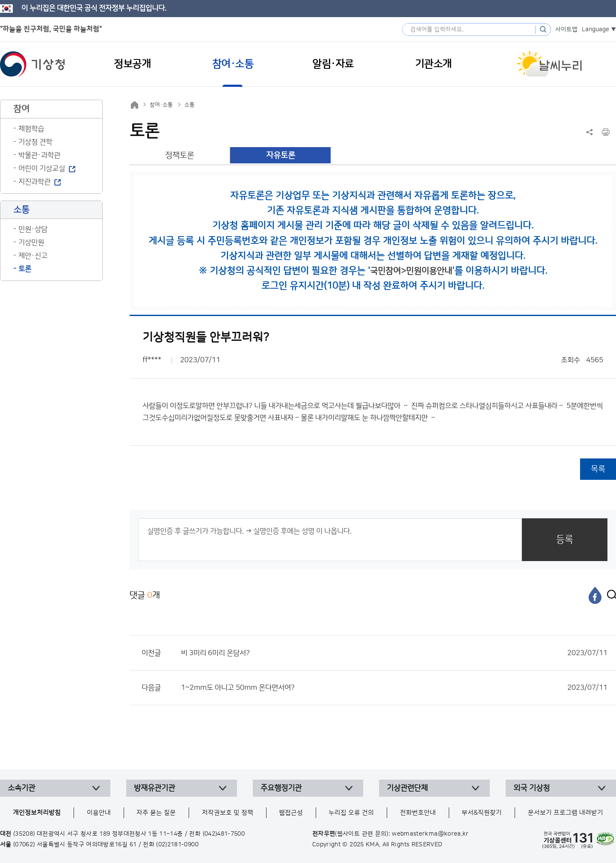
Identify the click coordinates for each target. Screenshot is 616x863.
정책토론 (180, 155)
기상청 (33, 64)
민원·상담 (33, 229)
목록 (598, 469)
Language (595, 30)
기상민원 (31, 242)
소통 (190, 105)
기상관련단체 (407, 788)
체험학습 (31, 129)
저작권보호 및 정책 (228, 813)
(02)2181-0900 (177, 845)
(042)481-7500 (224, 834)
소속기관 (21, 788)
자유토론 (281, 155)
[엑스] (610, 595)
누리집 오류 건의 (351, 813)
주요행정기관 (281, 788)
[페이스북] (595, 595)
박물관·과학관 (39, 155)
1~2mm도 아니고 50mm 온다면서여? (394, 688)
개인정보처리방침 (37, 813)
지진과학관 (34, 182)
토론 (25, 269)
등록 (565, 539)
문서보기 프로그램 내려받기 (566, 813)
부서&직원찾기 (482, 813)
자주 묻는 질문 (156, 813)
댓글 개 (145, 595)
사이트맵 (566, 30)
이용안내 (99, 813)
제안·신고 (33, 256)
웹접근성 (291, 813)
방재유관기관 (154, 788)
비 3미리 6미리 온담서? (394, 653)
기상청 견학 (35, 142)
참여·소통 (161, 105)
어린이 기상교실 (42, 168)
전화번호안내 (418, 813)
